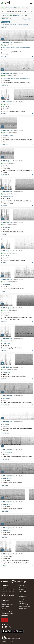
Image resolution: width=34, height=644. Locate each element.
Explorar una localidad (7, 590)
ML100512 (4, 322)
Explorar (5, 585)
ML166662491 (5, 144)
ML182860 (4, 206)
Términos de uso (23, 609)
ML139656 (4, 234)
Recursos (4, 603)
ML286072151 (5, 511)
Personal (4, 608)
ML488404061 (5, 175)
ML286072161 (5, 485)
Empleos (4, 610)
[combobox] (17, 11)
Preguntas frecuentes (7, 614)
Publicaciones (22, 595)
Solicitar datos (22, 597)
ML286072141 (5, 537)
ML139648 (4, 114)
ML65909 (3, 350)
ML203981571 (5, 57)
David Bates (6, 424)
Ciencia (21, 585)
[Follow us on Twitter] (6, 627)
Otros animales (18, 8)
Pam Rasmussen (7, 452)
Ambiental (9, 8)
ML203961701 (5, 85)
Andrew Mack (7, 313)
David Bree (6, 166)
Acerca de (5, 600)
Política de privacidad (24, 607)
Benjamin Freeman (8, 197)
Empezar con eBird (6, 612)
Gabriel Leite (6, 398)
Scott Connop (7, 344)
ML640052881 (5, 405)
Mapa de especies (6, 588)
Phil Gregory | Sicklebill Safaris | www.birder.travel (16, 48)
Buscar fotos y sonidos (8, 595)
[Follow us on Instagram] (10, 627)
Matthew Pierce (7, 478)
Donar (5, 620)
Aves (3, 8)
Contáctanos (5, 616)
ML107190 (3, 565)
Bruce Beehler (7, 107)
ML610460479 (5, 433)
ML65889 (3, 379)
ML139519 (4, 291)
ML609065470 (5, 459)
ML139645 (4, 263)
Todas (26, 8)
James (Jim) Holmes (8, 135)
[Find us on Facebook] (3, 627)
